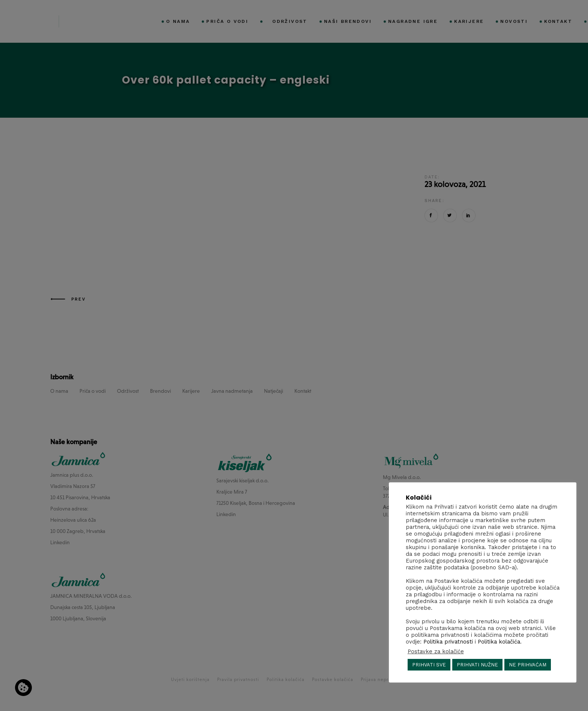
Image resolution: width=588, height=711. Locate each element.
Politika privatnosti (448, 642)
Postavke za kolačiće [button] (436, 651)
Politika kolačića (499, 642)
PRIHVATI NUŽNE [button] (477, 665)
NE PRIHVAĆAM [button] (528, 665)
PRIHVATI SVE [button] (429, 665)
